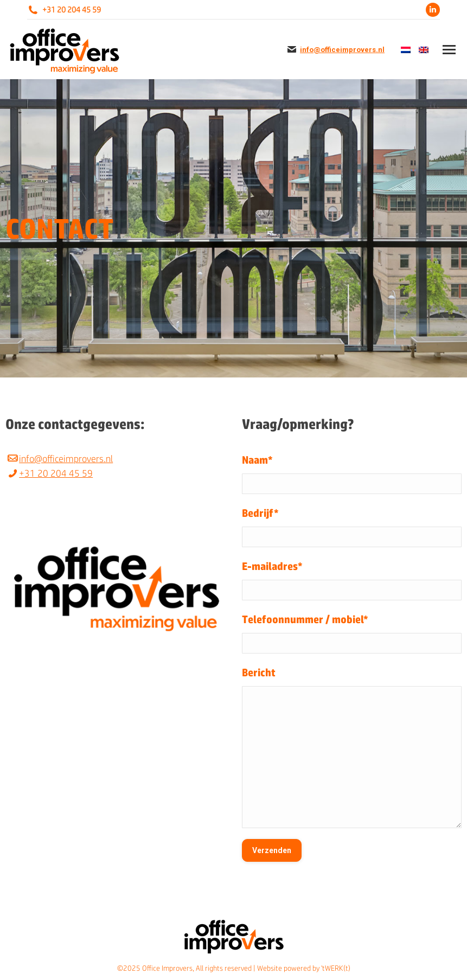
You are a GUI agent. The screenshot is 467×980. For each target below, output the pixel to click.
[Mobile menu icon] (449, 50)
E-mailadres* (272, 566)
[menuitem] (404, 50)
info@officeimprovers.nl (342, 50)
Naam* (257, 460)
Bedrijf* (260, 513)
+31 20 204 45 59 (72, 10)
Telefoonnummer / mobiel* (305, 619)
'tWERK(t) (336, 968)
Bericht (259, 672)
